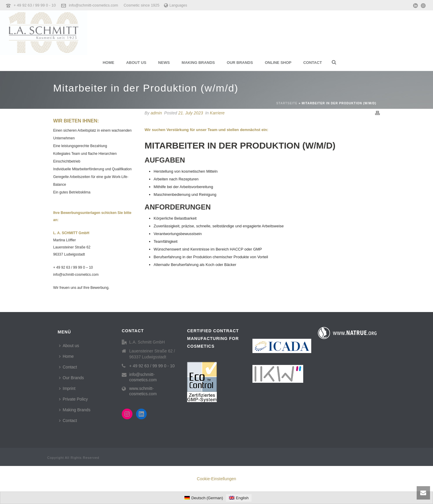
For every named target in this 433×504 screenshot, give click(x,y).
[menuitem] (204, 498)
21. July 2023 (191, 113)
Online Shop (278, 63)
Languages (176, 5)
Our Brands (240, 63)
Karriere (217, 113)
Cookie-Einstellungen (216, 479)
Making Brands (198, 63)
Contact (313, 63)
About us (136, 63)
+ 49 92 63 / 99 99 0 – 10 (73, 267)
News (164, 63)
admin (156, 113)
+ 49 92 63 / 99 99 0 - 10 (35, 5)
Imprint (67, 388)
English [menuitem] (242, 498)
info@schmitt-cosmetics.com (94, 5)
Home (109, 63)
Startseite (287, 103)
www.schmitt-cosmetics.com (143, 391)
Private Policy (74, 399)
